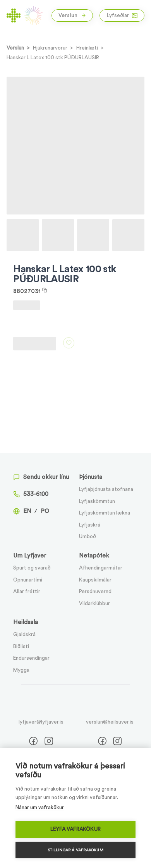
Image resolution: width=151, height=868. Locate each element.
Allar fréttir (27, 592)
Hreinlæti (87, 48)
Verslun (72, 15)
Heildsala (26, 622)
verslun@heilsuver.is (110, 722)
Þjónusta (91, 477)
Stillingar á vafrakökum (75, 850)
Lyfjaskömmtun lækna (105, 513)
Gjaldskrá (24, 635)
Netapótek (94, 556)
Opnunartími (28, 580)
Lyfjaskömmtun (97, 501)
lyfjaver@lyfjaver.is (41, 722)
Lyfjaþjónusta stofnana (106, 489)
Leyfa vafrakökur (75, 829)
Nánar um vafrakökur (40, 807)
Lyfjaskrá (90, 525)
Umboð (88, 537)
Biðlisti (21, 647)
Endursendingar (31, 658)
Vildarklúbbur (94, 604)
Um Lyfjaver (30, 556)
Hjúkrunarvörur (50, 48)
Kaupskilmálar (95, 580)
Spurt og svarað (32, 568)
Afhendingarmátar (101, 568)
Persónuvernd (95, 592)
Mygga (21, 670)
